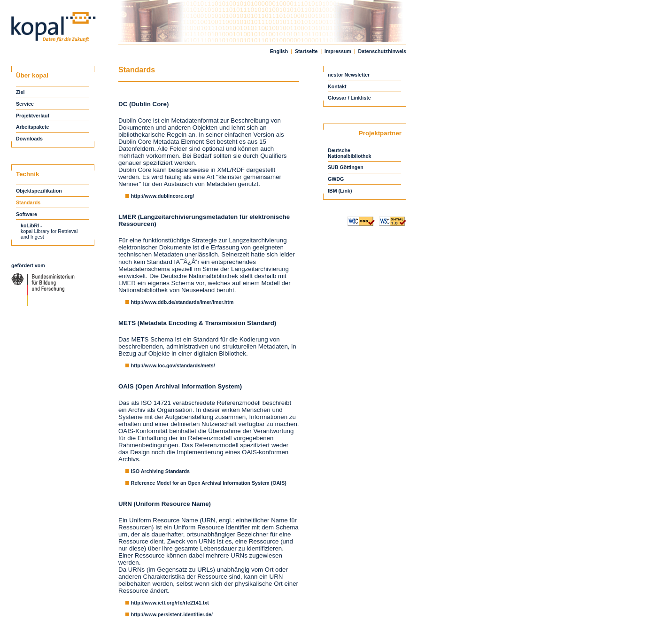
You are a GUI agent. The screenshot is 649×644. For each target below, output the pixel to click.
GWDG (336, 179)
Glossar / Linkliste (349, 98)
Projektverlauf (33, 116)
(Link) (345, 191)
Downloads (29, 139)
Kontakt (337, 86)
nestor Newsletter (349, 75)
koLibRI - (31, 225)
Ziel (21, 92)
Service (25, 104)
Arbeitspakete (32, 127)
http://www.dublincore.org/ (163, 196)
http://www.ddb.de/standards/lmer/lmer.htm (182, 302)
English (279, 51)
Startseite (306, 51)
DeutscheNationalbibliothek (349, 153)
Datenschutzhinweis (382, 51)
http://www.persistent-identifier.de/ (172, 614)
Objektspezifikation (39, 191)
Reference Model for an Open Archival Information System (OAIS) (209, 483)
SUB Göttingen (346, 167)
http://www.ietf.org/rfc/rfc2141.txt (170, 603)
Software (27, 214)
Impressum (338, 51)
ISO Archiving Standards (160, 471)
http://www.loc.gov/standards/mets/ (173, 365)
